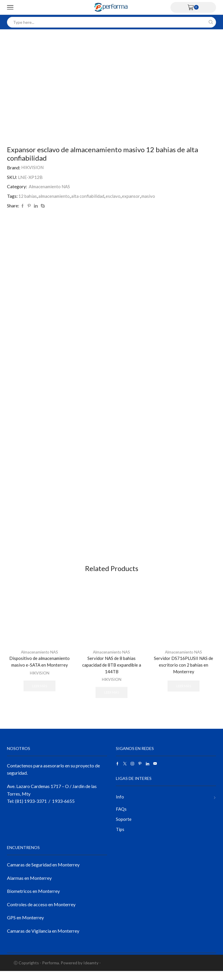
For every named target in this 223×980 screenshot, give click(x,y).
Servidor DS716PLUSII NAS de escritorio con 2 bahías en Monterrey (184, 671)
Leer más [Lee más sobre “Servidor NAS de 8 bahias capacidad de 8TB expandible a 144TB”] (111, 699)
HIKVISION (33, 167)
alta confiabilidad (90, 196)
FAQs (122, 817)
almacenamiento (55, 196)
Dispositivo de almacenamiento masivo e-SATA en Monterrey (40, 668)
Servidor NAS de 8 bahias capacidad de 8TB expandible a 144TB (112, 671)
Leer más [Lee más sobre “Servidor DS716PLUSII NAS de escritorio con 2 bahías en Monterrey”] (184, 693)
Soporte (124, 827)
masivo (153, 196)
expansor (135, 196)
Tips (120, 838)
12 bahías (28, 196)
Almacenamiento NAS (51, 186)
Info (120, 804)
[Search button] (211, 22)
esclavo (117, 196)
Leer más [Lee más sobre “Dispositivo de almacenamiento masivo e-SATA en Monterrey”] (39, 692)
